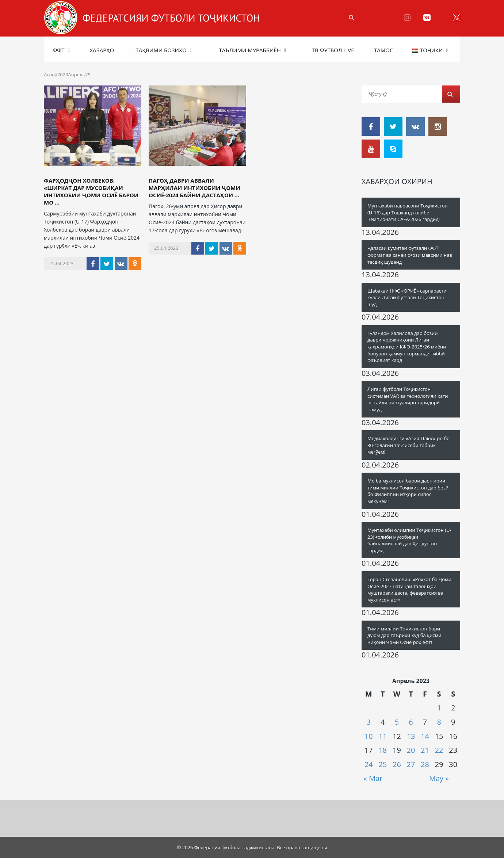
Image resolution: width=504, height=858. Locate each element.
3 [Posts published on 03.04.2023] (369, 722)
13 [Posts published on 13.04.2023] (411, 736)
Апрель (77, 75)
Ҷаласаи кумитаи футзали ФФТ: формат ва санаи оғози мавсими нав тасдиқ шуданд (410, 255)
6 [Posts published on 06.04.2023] (411, 722)
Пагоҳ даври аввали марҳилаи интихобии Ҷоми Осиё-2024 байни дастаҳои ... (194, 188)
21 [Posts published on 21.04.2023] (425, 750)
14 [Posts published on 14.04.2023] (425, 736)
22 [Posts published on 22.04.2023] (439, 750)
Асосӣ (51, 75)
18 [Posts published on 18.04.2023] (383, 750)
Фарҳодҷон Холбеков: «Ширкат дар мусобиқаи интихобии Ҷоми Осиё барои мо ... (91, 191)
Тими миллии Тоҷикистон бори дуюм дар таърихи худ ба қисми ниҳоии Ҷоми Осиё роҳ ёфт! (404, 635)
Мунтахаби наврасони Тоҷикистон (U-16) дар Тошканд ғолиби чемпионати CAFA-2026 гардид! (408, 212)
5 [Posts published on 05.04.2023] (397, 722)
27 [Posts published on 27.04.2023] (411, 764)
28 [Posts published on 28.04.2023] (425, 764)
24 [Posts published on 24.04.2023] (369, 764)
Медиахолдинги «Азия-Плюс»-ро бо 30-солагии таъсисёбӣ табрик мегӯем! (408, 445)
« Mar (373, 778)
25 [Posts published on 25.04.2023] (383, 764)
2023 (63, 75)
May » (439, 778)
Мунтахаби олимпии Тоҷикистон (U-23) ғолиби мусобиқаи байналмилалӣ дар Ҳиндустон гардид (409, 540)
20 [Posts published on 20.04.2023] (411, 750)
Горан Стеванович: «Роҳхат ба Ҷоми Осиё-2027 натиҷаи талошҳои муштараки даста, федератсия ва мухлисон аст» (409, 590)
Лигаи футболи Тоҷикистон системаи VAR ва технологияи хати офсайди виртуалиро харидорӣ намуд (408, 399)
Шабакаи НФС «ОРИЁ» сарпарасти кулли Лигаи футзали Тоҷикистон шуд (407, 298)
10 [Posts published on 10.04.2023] (369, 736)
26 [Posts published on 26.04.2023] (397, 764)
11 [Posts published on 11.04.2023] (383, 736)
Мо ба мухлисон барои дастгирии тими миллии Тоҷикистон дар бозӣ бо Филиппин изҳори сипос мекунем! (408, 491)
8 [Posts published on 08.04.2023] (439, 722)
